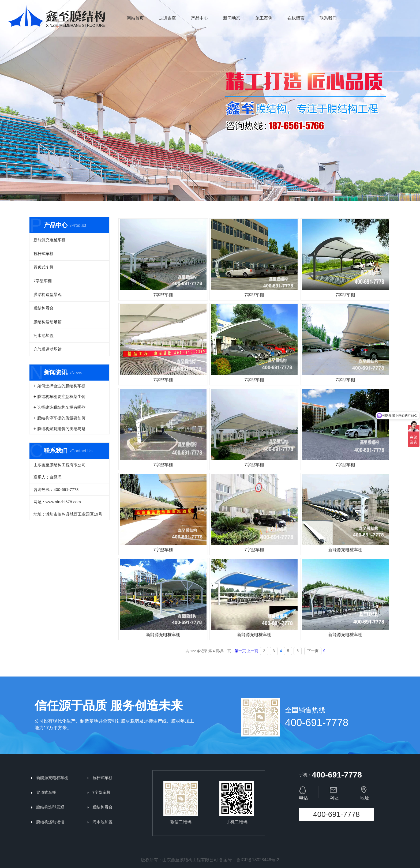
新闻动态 (232, 18)
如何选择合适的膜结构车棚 (61, 386)
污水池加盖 (44, 335)
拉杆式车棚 (44, 253)
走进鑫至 (167, 18)
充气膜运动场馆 (48, 349)
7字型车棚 (43, 281)
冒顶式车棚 (44, 267)
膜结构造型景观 (48, 294)
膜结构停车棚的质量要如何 (61, 418)
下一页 (313, 651)
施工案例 (264, 18)
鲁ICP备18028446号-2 (258, 860)
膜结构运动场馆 (48, 322)
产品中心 (200, 18)
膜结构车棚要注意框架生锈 (61, 397)
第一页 (240, 651)
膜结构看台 (44, 308)
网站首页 (135, 18)
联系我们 (328, 18)
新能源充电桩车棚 (50, 240)
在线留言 (296, 18)
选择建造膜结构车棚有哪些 (61, 407)
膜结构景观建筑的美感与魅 (61, 429)
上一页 (253, 651)
